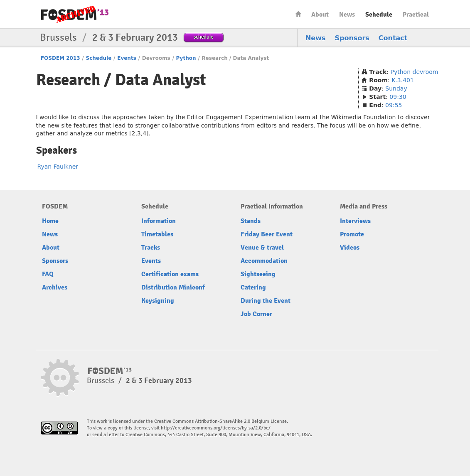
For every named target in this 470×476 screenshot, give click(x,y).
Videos (350, 248)
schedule (203, 37)
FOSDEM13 (110, 371)
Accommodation (264, 261)
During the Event (266, 301)
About (320, 15)
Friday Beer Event (267, 234)
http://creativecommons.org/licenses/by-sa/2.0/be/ (216, 428)
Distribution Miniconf (173, 287)
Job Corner (256, 314)
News (347, 15)
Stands (251, 221)
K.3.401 (403, 80)
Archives (55, 287)
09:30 (398, 97)
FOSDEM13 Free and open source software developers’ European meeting (75, 14)
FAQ (48, 274)
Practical (416, 15)
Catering (253, 287)
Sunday (396, 88)
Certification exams (170, 274)
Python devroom (415, 72)
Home (298, 14)
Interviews (355, 221)
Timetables (157, 234)
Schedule (379, 15)
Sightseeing (258, 274)
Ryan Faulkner (58, 167)
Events (127, 58)
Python (186, 58)
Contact (393, 38)
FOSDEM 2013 (60, 58)
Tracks (151, 248)
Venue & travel (262, 248)
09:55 (394, 105)
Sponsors (352, 38)
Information (159, 221)
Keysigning (158, 301)
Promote (352, 234)
